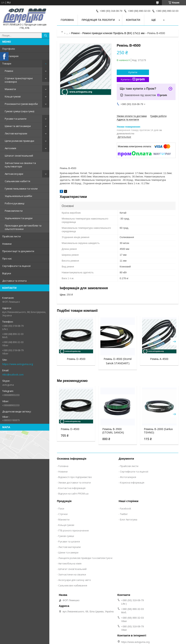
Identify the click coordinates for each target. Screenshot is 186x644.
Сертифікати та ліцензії (16, 266)
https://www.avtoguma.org (18, 364)
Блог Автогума (129, 519)
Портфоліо (9, 49)
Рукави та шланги (16, 119)
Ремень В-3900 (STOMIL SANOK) (113, 431)
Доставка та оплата (14, 281)
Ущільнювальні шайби (18, 196)
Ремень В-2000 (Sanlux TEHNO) (158, 431)
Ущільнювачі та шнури (19, 218)
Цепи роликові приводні (19, 141)
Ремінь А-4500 (159, 359)
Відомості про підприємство (75, 477)
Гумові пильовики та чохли (21, 189)
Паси (61, 508)
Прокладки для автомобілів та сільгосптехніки (23, 227)
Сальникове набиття (17, 181)
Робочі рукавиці (15, 203)
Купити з (133, 80)
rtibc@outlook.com (13, 374)
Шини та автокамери (18, 126)
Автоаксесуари (14, 174)
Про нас (7, 259)
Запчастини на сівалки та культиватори (20, 165)
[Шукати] (46, 35)
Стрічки (63, 514)
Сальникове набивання (73, 585)
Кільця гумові (13, 96)
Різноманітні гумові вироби (21, 104)
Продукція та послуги (98, 20)
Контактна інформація (72, 488)
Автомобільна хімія (70, 563)
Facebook (126, 508)
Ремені (9, 71)
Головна (67, 20)
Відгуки (7, 273)
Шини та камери (68, 552)
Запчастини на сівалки (72, 574)
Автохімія (10, 148)
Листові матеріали (16, 133)
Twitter (124, 514)
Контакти (133, 20)
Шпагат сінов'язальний (19, 156)
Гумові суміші (66, 536)
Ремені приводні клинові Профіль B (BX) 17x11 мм (113, 33)
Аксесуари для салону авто (75, 580)
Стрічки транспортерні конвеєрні (19, 80)
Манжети (10, 89)
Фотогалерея (10, 56)
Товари (7, 63)
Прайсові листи (11, 236)
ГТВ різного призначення (73, 530)
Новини (7, 244)
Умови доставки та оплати (74, 483)
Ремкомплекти (14, 211)
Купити (133, 72)
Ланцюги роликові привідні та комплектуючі (85, 558)
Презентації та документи (18, 251)
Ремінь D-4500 (76, 359)
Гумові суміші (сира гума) (19, 111)
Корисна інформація (132, 483)
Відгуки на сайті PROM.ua (73, 494)
